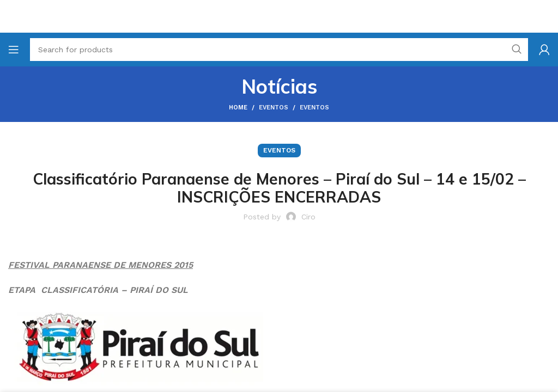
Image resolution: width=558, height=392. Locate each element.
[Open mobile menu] (14, 50)
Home (238, 108)
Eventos (274, 108)
